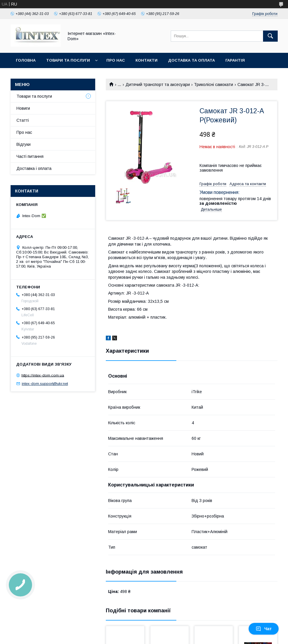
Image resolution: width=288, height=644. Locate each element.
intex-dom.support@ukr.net (45, 384)
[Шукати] (270, 36)
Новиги (23, 108)
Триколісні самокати (214, 84)
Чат (264, 629)
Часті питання (30, 156)
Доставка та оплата (191, 60)
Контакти (146, 60)
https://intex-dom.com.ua (43, 375)
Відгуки (24, 144)
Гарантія (235, 60)
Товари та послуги (68, 60)
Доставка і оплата (34, 168)
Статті (23, 120)
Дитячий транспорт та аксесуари (158, 84)
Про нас (116, 60)
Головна (26, 60)
